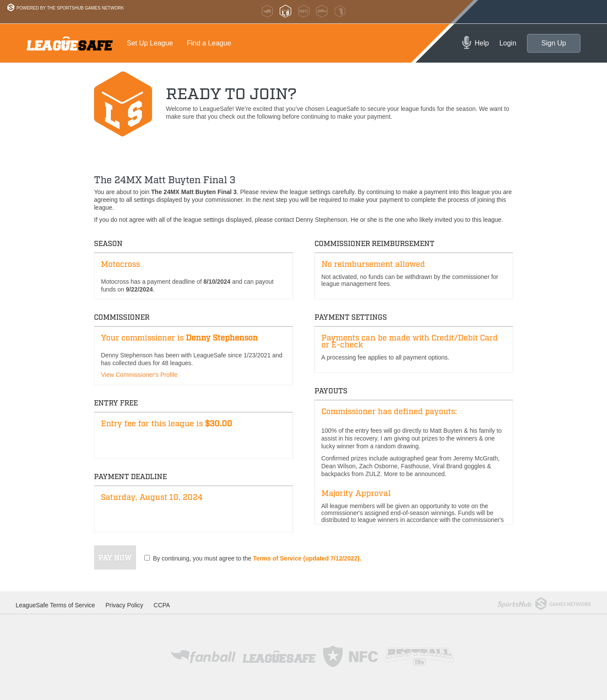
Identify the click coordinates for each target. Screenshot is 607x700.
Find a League (209, 43)
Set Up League (150, 43)
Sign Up (554, 43)
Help (482, 43)
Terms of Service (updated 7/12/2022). (307, 558)
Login (508, 43)
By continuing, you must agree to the (257, 558)
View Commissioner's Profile (139, 375)
